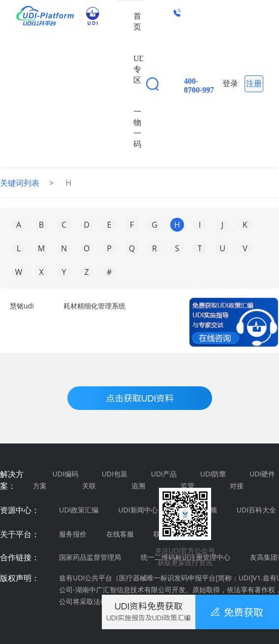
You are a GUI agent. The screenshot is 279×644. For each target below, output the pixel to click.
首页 (137, 21)
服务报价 (73, 534)
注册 (254, 84)
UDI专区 (140, 69)
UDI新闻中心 (138, 510)
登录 (230, 84)
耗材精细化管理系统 (94, 306)
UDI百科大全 (256, 510)
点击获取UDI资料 (140, 398)
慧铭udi (22, 306)
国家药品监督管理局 (90, 557)
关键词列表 (20, 183)
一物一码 (137, 128)
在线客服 (120, 534)
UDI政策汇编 (79, 510)
